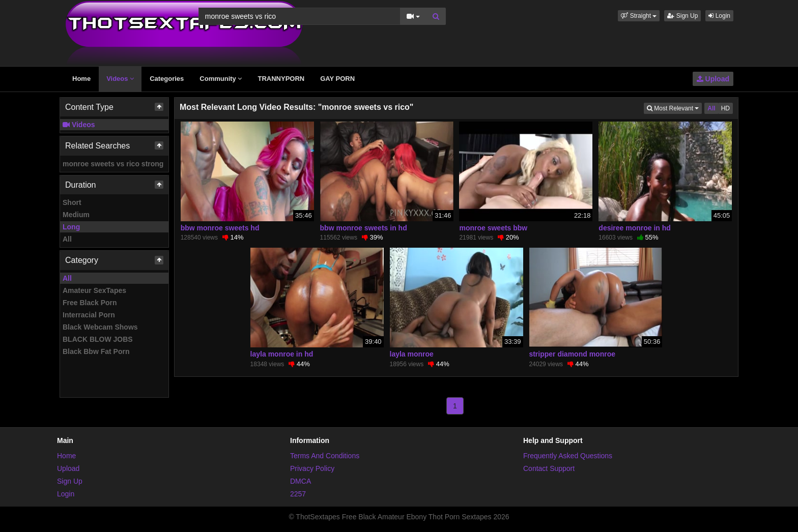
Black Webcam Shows (100, 327)
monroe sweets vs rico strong (113, 164)
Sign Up (682, 16)
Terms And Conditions (325, 456)
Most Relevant (674, 108)
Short (72, 202)
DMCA (301, 481)
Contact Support (549, 468)
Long (71, 227)
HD (725, 108)
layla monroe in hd (282, 354)
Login (719, 16)
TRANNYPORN (281, 79)
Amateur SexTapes (94, 290)
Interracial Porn (89, 315)
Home (81, 79)
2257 (298, 494)
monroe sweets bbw (493, 228)
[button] (639, 16)
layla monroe (412, 354)
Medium (76, 215)
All (67, 239)
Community (221, 79)
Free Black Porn (90, 303)
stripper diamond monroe (572, 354)
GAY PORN (337, 79)
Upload (713, 79)
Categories (167, 79)
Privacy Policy (312, 468)
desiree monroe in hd (635, 228)
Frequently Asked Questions (568, 456)
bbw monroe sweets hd (220, 228)
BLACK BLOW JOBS (98, 339)
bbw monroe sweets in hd (364, 228)
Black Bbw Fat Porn (96, 351)
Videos (120, 79)
